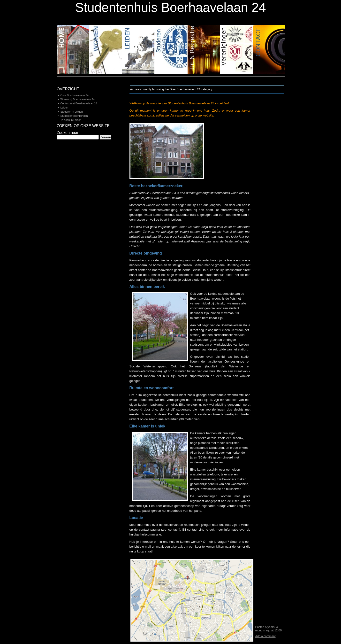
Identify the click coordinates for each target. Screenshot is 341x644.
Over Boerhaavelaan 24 (75, 95)
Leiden (139, 49)
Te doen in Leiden (71, 120)
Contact (269, 49)
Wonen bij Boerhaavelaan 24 (78, 99)
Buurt (106, 49)
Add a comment (265, 636)
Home (73, 49)
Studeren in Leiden (72, 112)
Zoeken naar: (68, 133)
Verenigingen (237, 49)
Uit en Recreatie (204, 49)
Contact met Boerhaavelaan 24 (79, 103)
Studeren (171, 49)
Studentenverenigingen (74, 116)
